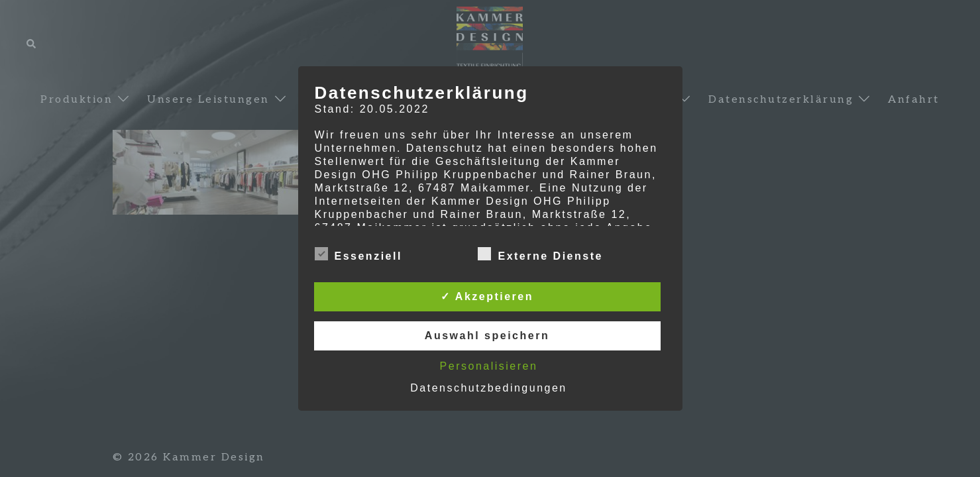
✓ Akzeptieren (487, 296)
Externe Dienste (540, 254)
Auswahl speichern (487, 336)
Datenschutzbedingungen (488, 388)
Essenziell (358, 254)
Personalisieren (489, 366)
